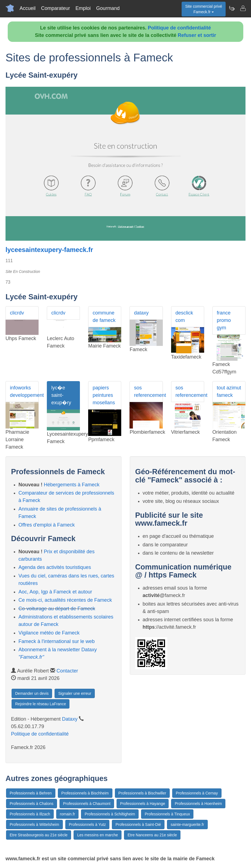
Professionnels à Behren (31, 793)
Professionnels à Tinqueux (167, 814)
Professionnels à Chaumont (87, 804)
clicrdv (17, 313)
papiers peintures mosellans (104, 395)
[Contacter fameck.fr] (243, 8)
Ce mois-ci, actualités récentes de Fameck (65, 600)
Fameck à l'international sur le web (57, 641)
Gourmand (108, 8)
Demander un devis (32, 693)
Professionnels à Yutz (87, 824)
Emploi (83, 8)
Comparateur (56, 8)
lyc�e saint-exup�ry (61, 395)
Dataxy (70, 719)
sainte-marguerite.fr (187, 824)
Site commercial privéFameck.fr (204, 9)
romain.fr (67, 814)
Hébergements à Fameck (72, 485)
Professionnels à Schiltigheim (110, 814)
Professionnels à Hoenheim (198, 804)
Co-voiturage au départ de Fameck (57, 609)
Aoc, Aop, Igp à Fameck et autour (55, 592)
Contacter (67, 671)
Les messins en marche (98, 835)
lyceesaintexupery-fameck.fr (49, 250)
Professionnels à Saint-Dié (138, 824)
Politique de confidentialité (180, 28)
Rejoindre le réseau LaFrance (41, 704)
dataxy (141, 313)
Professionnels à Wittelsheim (34, 824)
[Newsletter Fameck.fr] (232, 8)
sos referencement (148, 391)
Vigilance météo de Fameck (49, 633)
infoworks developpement (24, 391)
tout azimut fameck (229, 391)
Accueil (28, 8)
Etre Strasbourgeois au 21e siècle (39, 835)
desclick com (184, 317)
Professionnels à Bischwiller (142, 793)
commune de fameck (104, 317)
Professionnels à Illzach (30, 814)
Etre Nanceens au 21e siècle (152, 835)
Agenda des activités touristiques (55, 567)
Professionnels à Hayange (143, 804)
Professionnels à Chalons (32, 804)
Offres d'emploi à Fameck (47, 525)
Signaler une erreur (75, 693)
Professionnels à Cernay (197, 793)
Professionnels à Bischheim (85, 793)
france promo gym (224, 320)
